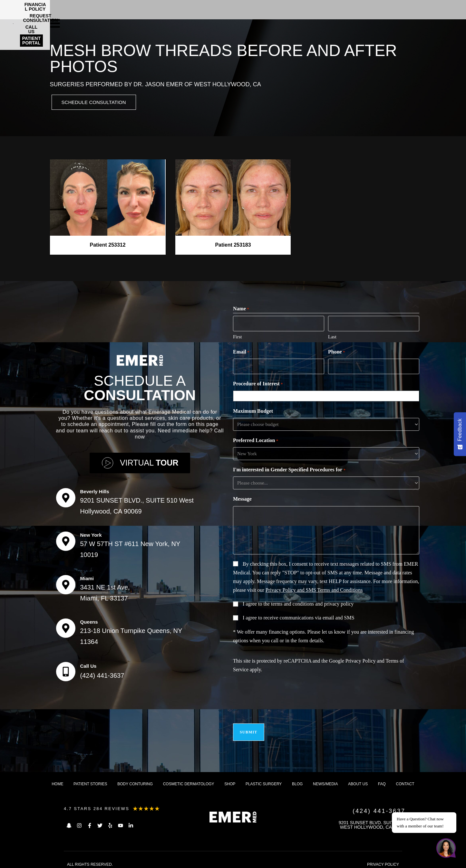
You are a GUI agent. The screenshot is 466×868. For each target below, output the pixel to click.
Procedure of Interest (258, 383)
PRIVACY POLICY (383, 860)
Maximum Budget (253, 410)
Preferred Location (256, 440)
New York (91, 533)
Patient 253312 (107, 246)
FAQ (382, 779)
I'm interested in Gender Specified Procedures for (289, 469)
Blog (297, 779)
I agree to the (298, 603)
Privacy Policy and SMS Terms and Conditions (314, 589)
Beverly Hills (95, 490)
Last (332, 337)
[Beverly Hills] (66, 496)
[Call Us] (66, 670)
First (238, 337)
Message (242, 498)
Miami (87, 576)
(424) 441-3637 (102, 674)
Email (241, 352)
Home (57, 779)
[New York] (66, 539)
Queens (89, 620)
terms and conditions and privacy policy (312, 603)
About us (358, 779)
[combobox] (328, 395)
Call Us (88, 664)
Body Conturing (135, 779)
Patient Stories (90, 779)
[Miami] (66, 583)
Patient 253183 (233, 246)
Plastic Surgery (264, 779)
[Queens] (66, 626)
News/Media (325, 779)
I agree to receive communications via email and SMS (299, 617)
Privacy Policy (361, 660)
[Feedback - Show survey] (460, 434)
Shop (230, 779)
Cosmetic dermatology (189, 779)
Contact (405, 779)
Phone (336, 352)
